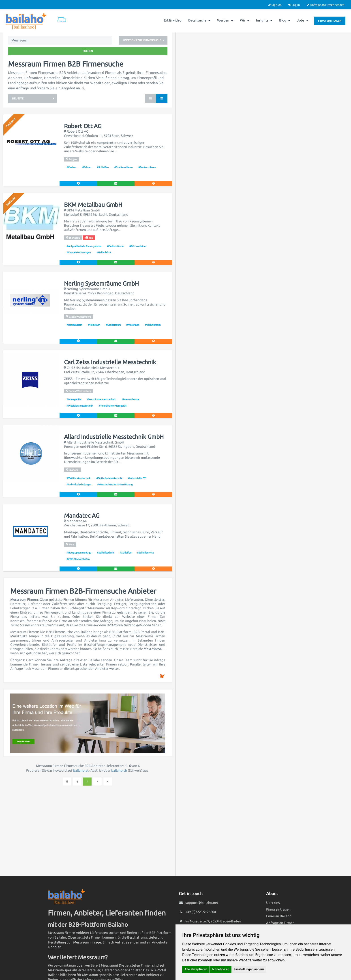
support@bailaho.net (202, 903)
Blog (285, 20)
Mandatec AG (82, 516)
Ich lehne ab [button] (221, 969)
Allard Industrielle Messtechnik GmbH (114, 437)
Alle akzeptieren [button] (196, 969)
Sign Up (275, 5)
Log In (294, 5)
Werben (225, 20)
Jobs (303, 20)
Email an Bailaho (279, 916)
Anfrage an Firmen (280, 923)
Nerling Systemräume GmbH (101, 284)
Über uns (273, 903)
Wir (245, 20)
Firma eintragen (330, 21)
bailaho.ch (119, 770)
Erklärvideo (173, 20)
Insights (264, 20)
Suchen (88, 51)
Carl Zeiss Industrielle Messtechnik (110, 362)
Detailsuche (199, 20)
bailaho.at (81, 770)
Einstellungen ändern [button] (249, 969)
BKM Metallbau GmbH (93, 205)
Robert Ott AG (83, 126)
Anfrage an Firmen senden (325, 5)
